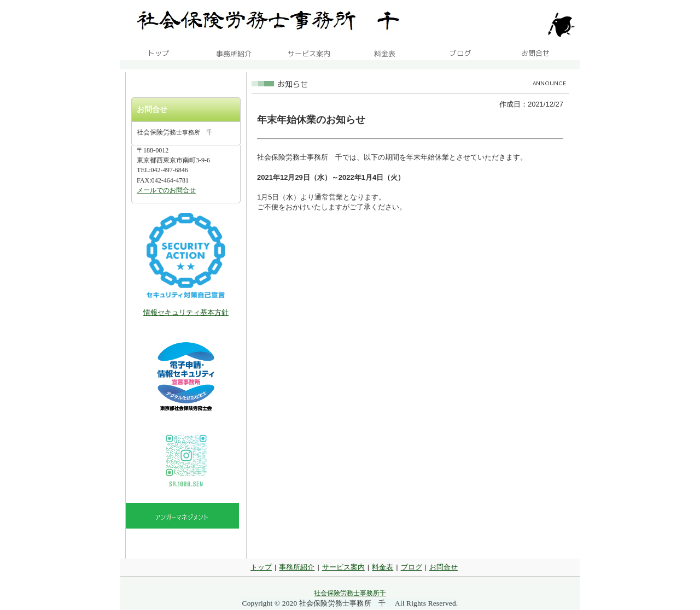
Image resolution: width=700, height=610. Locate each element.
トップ (261, 567)
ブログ (412, 567)
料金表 (383, 567)
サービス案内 (343, 567)
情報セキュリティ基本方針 (186, 312)
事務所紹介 (297, 567)
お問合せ (444, 567)
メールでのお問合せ (166, 190)
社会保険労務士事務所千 (350, 593)
